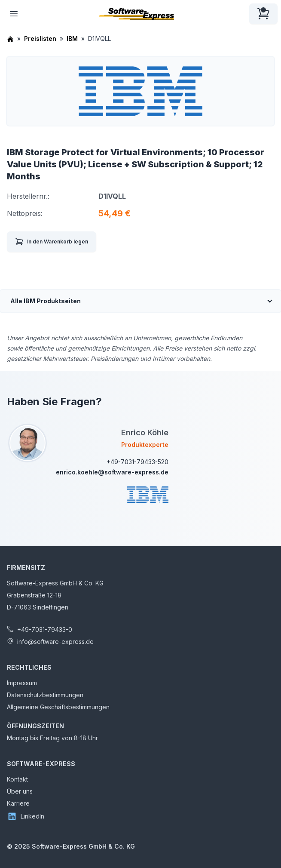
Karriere (18, 803)
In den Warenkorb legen (52, 242)
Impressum (22, 683)
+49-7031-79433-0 (45, 629)
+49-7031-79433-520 (137, 462)
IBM (72, 38)
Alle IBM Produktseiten (46, 301)
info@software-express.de (55, 642)
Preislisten (40, 38)
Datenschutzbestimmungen (45, 695)
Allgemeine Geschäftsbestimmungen (58, 707)
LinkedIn (26, 816)
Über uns (20, 791)
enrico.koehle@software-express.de (112, 472)
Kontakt (17, 779)
